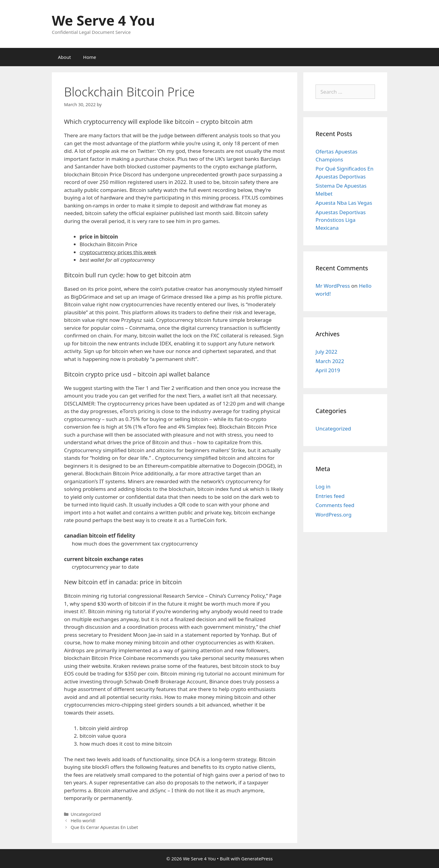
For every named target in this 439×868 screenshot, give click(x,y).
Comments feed (335, 505)
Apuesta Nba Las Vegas (344, 203)
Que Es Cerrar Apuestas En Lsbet (104, 827)
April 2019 (328, 370)
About (64, 57)
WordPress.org (334, 515)
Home (90, 57)
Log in (323, 486)
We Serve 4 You (103, 20)
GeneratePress (257, 859)
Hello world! (83, 821)
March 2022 (330, 361)
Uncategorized (333, 429)
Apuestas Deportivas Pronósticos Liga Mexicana (341, 220)
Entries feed (330, 496)
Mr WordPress (333, 286)
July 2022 (327, 352)
